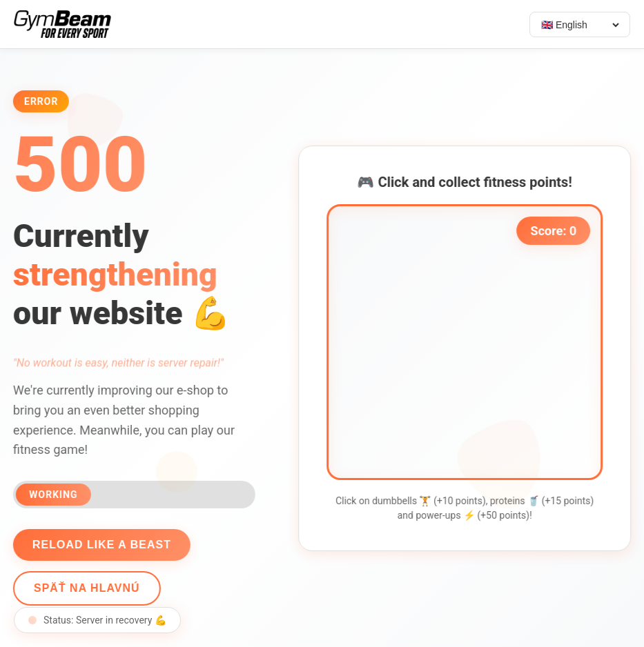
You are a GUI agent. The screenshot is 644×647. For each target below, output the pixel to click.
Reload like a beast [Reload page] (99, 545)
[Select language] (580, 25)
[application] (467, 342)
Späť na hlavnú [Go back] (84, 588)
